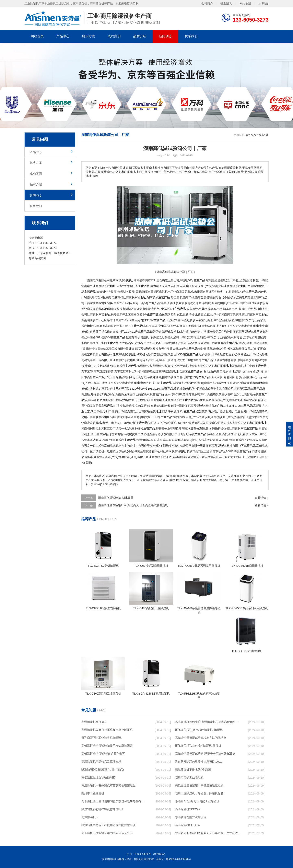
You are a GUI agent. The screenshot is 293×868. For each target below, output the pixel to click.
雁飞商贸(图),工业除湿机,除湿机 (102, 738)
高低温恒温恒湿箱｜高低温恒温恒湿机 (199, 785)
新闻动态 (165, 36)
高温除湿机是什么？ (94, 722)
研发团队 (226, 3)
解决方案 (89, 36)
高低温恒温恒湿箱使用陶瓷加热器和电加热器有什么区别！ (114, 801)
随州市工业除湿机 (93, 793)
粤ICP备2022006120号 (179, 859)
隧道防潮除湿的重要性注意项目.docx (198, 762)
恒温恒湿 (94, 434)
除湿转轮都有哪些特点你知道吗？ (103, 809)
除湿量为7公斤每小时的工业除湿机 (197, 801)
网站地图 (245, 3)
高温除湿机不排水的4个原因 (193, 769)
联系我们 (191, 36)
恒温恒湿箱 (214, 434)
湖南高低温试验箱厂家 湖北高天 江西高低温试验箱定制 (133, 505)
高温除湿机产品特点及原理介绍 (101, 762)
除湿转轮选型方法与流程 (191, 817)
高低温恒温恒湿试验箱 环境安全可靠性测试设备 (205, 754)
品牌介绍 (140, 36)
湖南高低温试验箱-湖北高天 (116, 498)
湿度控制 (220, 280)
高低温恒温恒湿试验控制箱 (98, 777)
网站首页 (37, 36)
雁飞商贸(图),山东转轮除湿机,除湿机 (198, 746)
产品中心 (63, 36)
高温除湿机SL (90, 817)
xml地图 (263, 3)
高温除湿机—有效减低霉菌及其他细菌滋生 (108, 785)
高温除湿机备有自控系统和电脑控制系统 (107, 730)
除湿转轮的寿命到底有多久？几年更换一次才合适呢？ (208, 833)
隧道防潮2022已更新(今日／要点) (103, 769)
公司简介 (207, 3)
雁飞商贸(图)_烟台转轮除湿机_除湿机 (199, 730)
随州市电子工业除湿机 (189, 777)
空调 (152, 343)
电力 (90, 286)
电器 (183, 286)
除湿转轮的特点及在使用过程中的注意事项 (108, 825)
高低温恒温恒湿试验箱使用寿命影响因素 (107, 746)
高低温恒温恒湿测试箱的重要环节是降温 (107, 833)
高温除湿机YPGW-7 (188, 809)
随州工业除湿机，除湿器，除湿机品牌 (199, 793)
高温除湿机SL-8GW (188, 825)
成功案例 (114, 36)
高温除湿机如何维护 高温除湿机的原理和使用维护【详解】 (208, 722)
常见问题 (264, 135)
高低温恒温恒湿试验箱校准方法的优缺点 (201, 738)
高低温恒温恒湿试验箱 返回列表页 (103, 754)
